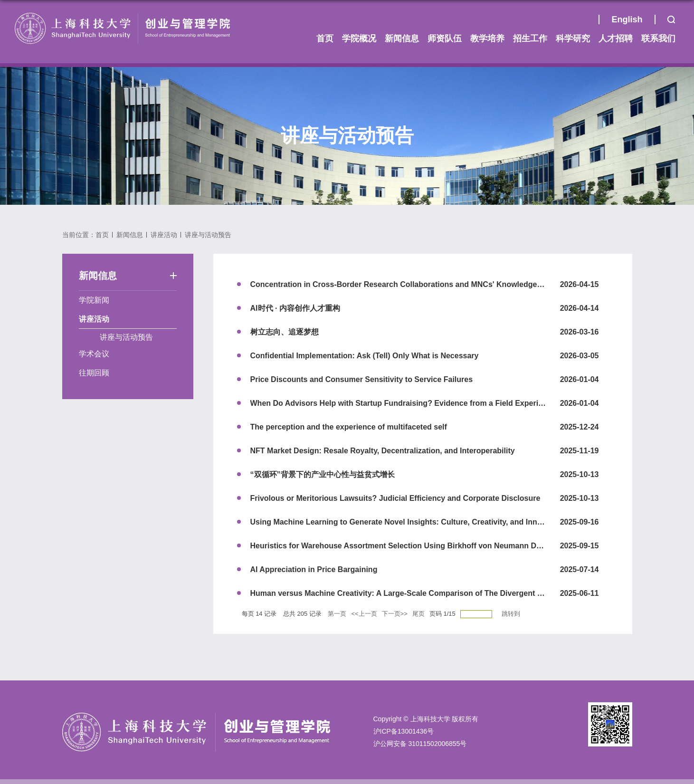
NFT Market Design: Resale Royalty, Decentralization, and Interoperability (383, 451)
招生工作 (530, 38)
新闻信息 (402, 38)
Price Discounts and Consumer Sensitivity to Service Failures (362, 379)
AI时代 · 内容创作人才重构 (295, 308)
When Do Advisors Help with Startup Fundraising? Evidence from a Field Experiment (404, 403)
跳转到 (512, 614)
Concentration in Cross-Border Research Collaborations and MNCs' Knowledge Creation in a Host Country (443, 284)
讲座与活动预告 (208, 235)
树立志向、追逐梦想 (285, 332)
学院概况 (359, 38)
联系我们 (658, 38)
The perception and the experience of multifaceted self (349, 427)
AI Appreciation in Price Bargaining (314, 569)
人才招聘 (616, 38)
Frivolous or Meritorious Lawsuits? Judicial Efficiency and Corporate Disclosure (395, 498)
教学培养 (487, 38)
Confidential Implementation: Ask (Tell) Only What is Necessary (365, 356)
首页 (587, 22)
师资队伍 (445, 38)
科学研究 (573, 38)
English (627, 19)
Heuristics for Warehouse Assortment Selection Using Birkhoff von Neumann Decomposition (418, 546)
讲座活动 (164, 235)
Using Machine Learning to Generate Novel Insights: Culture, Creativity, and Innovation (407, 522)
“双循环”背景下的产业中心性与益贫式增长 (323, 474)
